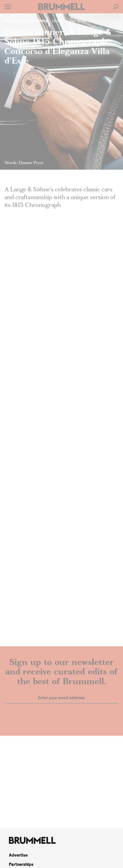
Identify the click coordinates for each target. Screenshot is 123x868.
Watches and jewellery (26, 21)
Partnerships (21, 864)
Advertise (18, 855)
